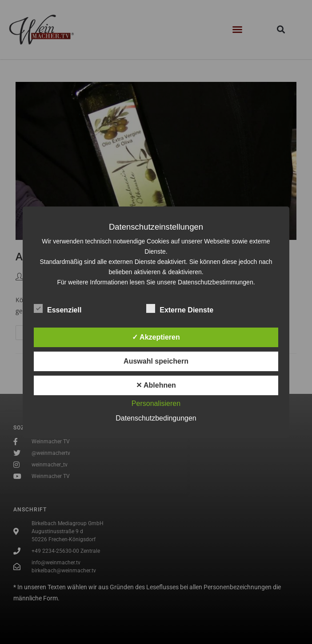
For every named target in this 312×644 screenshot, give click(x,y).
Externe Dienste (180, 308)
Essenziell (58, 308)
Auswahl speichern (156, 361)
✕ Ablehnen (156, 385)
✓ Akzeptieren (156, 337)
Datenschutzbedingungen (156, 418)
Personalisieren (156, 403)
